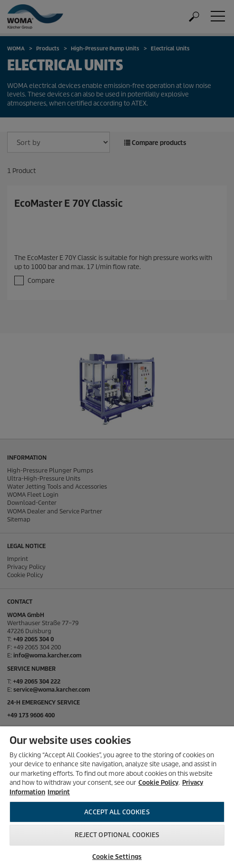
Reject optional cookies (117, 835)
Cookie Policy (158, 783)
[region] (117, 797)
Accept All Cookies (117, 812)
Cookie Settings (117, 857)
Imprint (59, 792)
